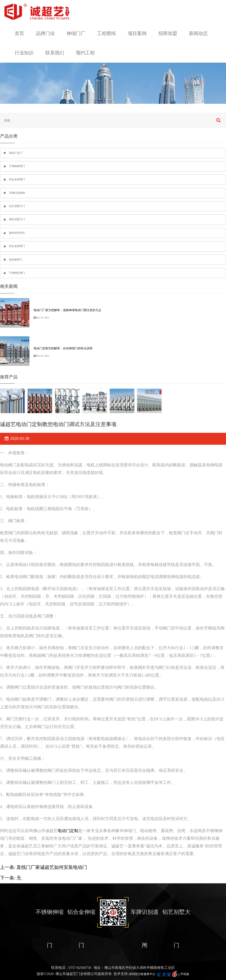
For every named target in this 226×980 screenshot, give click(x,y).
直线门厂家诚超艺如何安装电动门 (52, 867)
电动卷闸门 (16, 260)
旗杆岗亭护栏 (17, 233)
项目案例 (137, 33)
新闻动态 (198, 33)
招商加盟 (168, 33)
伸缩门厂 (76, 33)
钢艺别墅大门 (17, 219)
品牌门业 (45, 33)
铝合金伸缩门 (17, 179)
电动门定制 (68, 831)
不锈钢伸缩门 (17, 166)
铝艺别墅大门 (17, 206)
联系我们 (55, 53)
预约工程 (85, 53)
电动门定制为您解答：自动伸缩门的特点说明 (63, 348)
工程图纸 (107, 33)
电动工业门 (16, 153)
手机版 (185, 974)
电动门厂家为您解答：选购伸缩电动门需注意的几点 (67, 310)
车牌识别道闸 (17, 193)
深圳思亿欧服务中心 (142, 974)
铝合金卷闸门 (17, 246)
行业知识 (24, 53)
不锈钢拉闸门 (17, 273)
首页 (19, 33)
